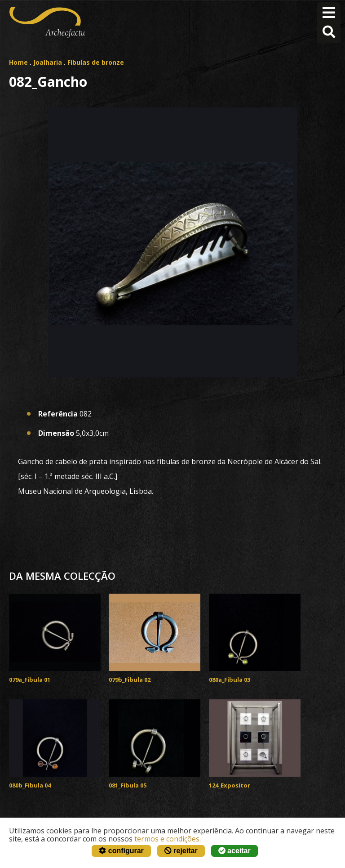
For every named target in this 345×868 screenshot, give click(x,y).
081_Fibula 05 (128, 785)
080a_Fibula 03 (230, 680)
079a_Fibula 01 (30, 680)
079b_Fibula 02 (130, 680)
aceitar (234, 851)
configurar (121, 851)
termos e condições (167, 839)
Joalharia (48, 62)
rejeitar (181, 851)
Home (18, 62)
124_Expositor (230, 785)
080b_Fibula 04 (30, 785)
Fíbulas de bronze (96, 62)
